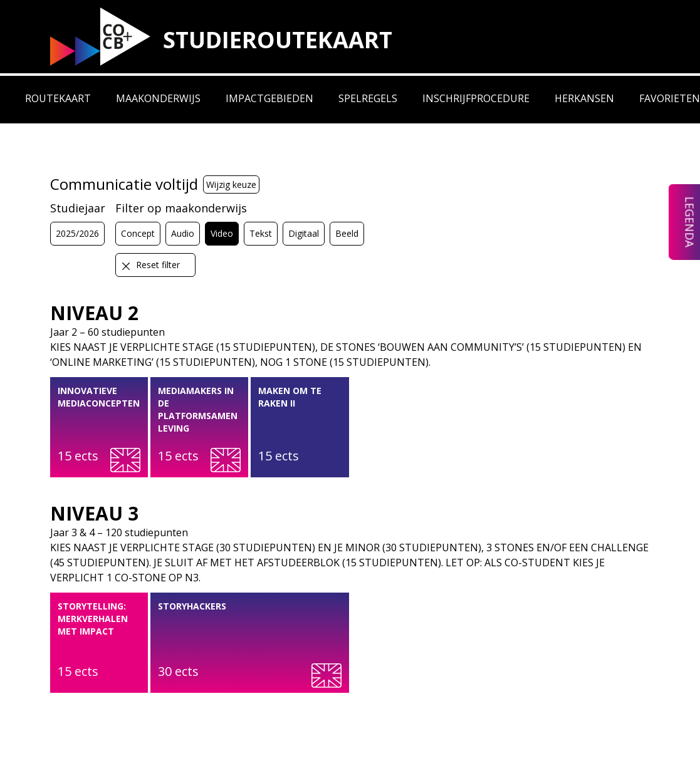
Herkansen (584, 98)
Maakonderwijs (158, 98)
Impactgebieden (269, 98)
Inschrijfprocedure (476, 98)
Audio (183, 233)
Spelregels (368, 98)
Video (222, 233)
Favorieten (670, 98)
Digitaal (304, 233)
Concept (138, 233)
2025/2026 (77, 233)
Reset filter (150, 265)
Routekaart (58, 98)
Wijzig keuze (231, 184)
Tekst (261, 233)
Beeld (347, 233)
